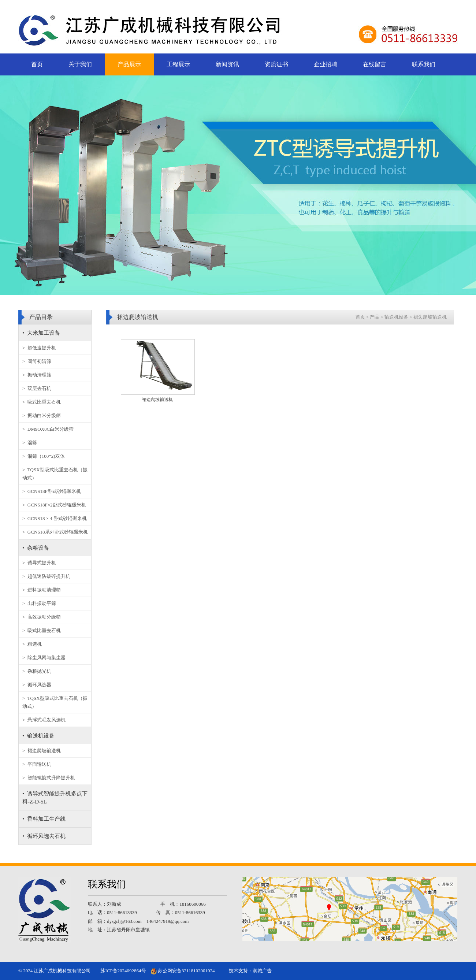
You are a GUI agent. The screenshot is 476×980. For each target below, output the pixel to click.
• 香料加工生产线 (44, 819)
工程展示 (178, 64)
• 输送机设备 (38, 736)
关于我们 (80, 64)
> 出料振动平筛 (39, 603)
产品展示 (129, 64)
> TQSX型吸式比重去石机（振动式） (55, 474)
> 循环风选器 (37, 685)
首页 (37, 64)
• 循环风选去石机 (44, 836)
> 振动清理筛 (37, 375)
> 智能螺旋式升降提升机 (49, 778)
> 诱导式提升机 (39, 563)
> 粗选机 (32, 644)
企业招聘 (326, 64)
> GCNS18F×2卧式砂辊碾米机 (54, 505)
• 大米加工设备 (41, 333)
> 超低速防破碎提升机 (46, 576)
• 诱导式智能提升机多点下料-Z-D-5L (55, 798)
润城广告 (262, 971)
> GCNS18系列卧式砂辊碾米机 (55, 532)
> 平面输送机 (37, 764)
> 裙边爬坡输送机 (42, 751)
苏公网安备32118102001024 (183, 971)
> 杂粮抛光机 (37, 671)
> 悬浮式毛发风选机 (44, 720)
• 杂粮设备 (36, 548)
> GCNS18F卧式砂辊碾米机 (52, 491)
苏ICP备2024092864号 (123, 971)
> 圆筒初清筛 (37, 361)
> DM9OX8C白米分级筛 (48, 429)
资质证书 (276, 64)
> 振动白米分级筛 (42, 415)
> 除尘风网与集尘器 (44, 658)
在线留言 (375, 64)
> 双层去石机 (37, 388)
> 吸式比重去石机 (42, 402)
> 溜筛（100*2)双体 (44, 456)
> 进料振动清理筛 (42, 590)
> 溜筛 (30, 443)
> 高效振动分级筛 (42, 617)
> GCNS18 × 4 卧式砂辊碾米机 (55, 518)
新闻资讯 (227, 64)
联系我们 (424, 64)
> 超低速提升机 (39, 348)
